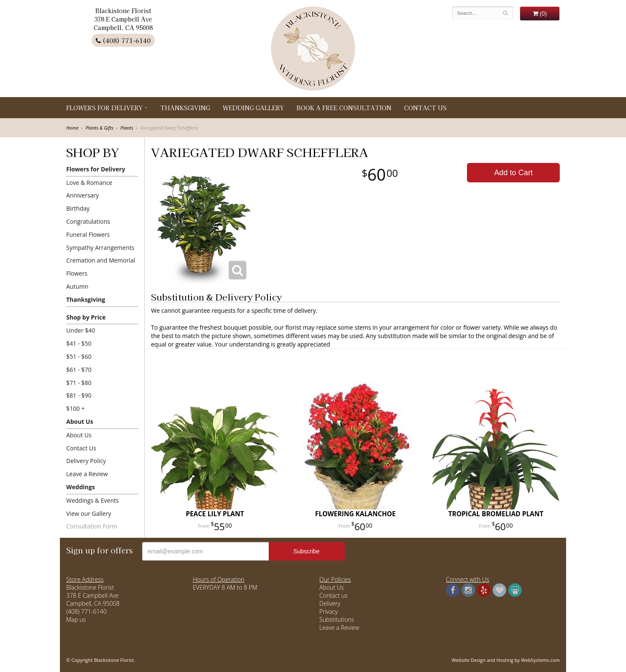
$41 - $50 (79, 343)
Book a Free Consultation (344, 108)
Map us (76, 619)
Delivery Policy (86, 461)
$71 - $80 (79, 383)
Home (72, 128)
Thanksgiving (185, 108)
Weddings (81, 487)
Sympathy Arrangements (100, 248)
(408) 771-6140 (123, 40)
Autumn (77, 286)
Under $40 (81, 330)
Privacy (329, 611)
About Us (80, 421)
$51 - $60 (79, 356)
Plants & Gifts (100, 128)
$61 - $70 (79, 370)
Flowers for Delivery (104, 108)
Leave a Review (87, 474)
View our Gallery (89, 513)
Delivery (330, 603)
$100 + (76, 408)
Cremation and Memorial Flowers (101, 267)
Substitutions (337, 619)
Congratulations (88, 221)
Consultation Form (92, 526)
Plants (127, 128)
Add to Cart (514, 173)
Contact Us (425, 108)
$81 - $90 (79, 395)
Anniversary (82, 195)
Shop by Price (86, 317)
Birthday (78, 208)
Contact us (333, 595)
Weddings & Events (93, 500)
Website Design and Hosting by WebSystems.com (506, 660)
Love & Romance (89, 183)
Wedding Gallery (253, 108)
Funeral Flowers (88, 234)
